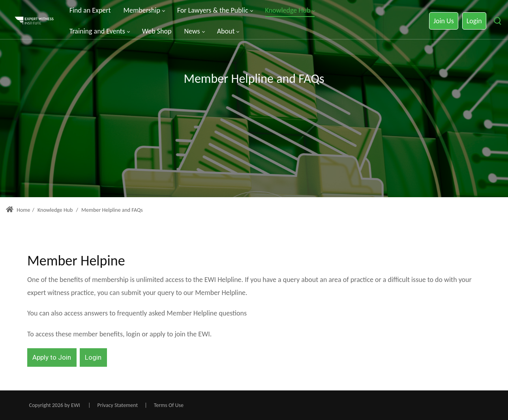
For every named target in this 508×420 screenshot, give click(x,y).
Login (474, 21)
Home (18, 210)
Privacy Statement (118, 405)
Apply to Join (52, 357)
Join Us (443, 21)
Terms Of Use (169, 405)
